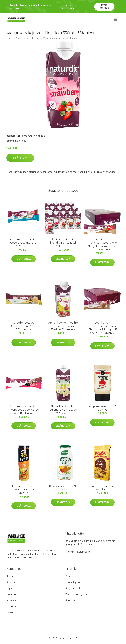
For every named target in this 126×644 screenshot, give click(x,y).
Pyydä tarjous (104, 6)
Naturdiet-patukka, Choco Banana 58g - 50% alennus (24, 326)
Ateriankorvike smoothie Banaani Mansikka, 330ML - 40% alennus (63, 326)
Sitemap (70, 600)
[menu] (116, 20)
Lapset (10, 588)
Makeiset (12, 600)
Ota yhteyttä (73, 582)
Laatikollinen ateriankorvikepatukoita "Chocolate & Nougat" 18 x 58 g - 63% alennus (102, 328)
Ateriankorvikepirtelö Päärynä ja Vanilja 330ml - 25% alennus (63, 410)
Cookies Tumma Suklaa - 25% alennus (102, 488)
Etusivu (10, 38)
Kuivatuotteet (14, 582)
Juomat (11, 576)
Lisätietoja (20, 158)
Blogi (68, 576)
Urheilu (10, 612)
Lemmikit (11, 594)
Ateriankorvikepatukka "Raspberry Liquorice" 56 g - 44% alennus (24, 410)
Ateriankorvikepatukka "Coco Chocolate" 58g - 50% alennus (24, 243)
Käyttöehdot (73, 588)
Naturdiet (41, 136)
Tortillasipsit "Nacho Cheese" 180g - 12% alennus (24, 490)
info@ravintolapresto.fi (79, 552)
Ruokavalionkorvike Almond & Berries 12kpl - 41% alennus (63, 243)
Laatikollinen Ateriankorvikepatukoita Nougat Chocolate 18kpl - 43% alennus (102, 244)
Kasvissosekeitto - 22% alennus (63, 488)
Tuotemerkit (28, 136)
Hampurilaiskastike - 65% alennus (102, 408)
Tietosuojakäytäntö (77, 594)
